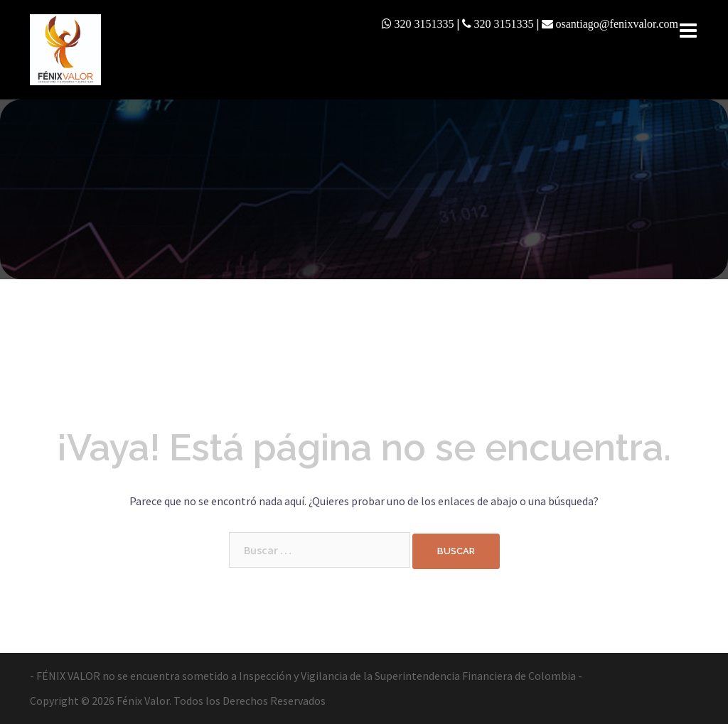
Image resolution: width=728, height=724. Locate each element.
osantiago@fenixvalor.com (617, 23)
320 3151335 (424, 23)
